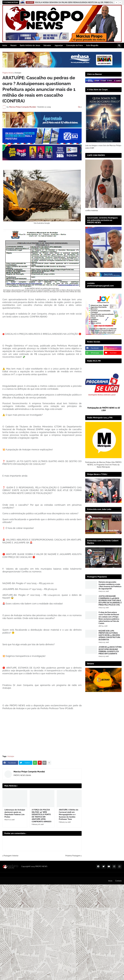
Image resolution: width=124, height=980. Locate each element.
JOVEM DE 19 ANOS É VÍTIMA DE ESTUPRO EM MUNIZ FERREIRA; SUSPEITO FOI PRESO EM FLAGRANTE (110, 650)
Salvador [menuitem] (47, 45)
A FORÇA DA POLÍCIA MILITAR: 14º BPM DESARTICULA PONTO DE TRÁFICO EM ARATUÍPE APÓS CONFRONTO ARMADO (42, 816)
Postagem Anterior (11, 856)
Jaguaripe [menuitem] (59, 45)
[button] (117, 3)
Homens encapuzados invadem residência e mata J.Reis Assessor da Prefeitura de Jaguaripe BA (110, 585)
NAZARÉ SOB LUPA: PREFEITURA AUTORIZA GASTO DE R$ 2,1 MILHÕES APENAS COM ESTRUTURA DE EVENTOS (109, 635)
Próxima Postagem (73, 856)
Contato (118, 881)
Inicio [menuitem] (5, 45)
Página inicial (8, 73)
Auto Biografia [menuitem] (92, 45)
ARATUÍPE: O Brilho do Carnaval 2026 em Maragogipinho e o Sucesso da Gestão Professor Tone (69, 814)
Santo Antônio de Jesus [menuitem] (30, 45)
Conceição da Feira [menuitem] (74, 45)
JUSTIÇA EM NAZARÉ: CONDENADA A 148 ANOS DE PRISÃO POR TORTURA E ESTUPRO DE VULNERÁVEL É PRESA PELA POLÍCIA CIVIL (110, 601)
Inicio (110, 881)
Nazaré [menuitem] (13, 45)
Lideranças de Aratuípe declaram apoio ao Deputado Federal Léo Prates (15, 813)
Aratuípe (18, 73)
